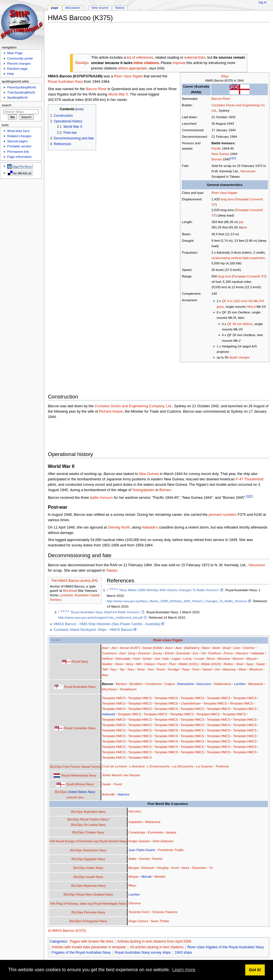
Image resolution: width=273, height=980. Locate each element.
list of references (140, 58)
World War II (118, 94)
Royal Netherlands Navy (79, 775)
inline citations (146, 63)
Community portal (20, 58)
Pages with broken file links (91, 941)
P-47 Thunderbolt (250, 479)
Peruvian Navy (95, 912)
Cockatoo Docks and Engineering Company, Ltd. (133, 406)
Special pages (17, 141)
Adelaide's (150, 527)
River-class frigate (168, 640)
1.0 (111, 589)
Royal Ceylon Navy (94, 819)
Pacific (216, 149)
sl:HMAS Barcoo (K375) (67, 931)
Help (10, 74)
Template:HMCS (114, 698)
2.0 (63, 611)
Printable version (19, 146)
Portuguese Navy (95, 921)
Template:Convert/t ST (249, 276)
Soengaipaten (143, 490)
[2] (235, 158)
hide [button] (79, 109)
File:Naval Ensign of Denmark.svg (74, 841)
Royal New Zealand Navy (95, 894)
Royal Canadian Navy (80, 728)
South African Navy (80, 784)
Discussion (73, 8)
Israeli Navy (95, 877)
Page (55, 8)
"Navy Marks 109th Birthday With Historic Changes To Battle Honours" (169, 590)
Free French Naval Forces (82, 767)
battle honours (101, 498)
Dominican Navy (95, 850)
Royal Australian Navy (65, 82)
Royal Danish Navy (113, 841)
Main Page (15, 53)
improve (179, 63)
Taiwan (112, 570)
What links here (18, 131)
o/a (245, 227)
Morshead (70, 591)
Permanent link (18, 152)
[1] (231, 158)
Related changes (19, 136)
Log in (263, 2)
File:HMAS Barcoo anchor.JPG (75, 581)
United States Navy (81, 792)
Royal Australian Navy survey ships (143, 953)
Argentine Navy (95, 812)
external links (195, 58)
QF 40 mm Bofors (240, 324)
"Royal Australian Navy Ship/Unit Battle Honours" (105, 612)
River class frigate (224, 193)
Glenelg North (119, 527)
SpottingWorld (17, 97)
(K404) (153, 648)
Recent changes (19, 63)
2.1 (67, 611)
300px (225, 76)
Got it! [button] (255, 970)
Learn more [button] (184, 970)
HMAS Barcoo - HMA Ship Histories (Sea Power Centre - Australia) (107, 624)
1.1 (116, 589)
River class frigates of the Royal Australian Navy (226, 947)
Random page (17, 69)
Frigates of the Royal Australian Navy (81, 953)
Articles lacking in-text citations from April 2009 (154, 941)
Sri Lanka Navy (95, 825)
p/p (241, 222)
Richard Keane (111, 411)
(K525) (211, 664)
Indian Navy (95, 868)
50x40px (82, 63)
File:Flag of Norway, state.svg (71, 903)
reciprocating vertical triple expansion (238, 258)
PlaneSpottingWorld (21, 87)
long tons (227, 199)
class (75, 797)
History (120, 8)
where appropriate (132, 68)
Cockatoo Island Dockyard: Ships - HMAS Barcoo (93, 630)
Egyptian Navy (95, 859)
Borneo (217, 159)
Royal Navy (80, 661)
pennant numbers (223, 515)
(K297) (130, 648)
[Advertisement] (151, 39)
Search (7, 105)
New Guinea (220, 154)
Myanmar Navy (95, 886)
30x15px (56, 767)
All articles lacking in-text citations (157, 947)
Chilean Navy (95, 832)
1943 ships (183, 953)
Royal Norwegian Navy (110, 903)
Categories (58, 941)
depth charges (240, 357)
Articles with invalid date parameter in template (89, 947)
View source (100, 8)
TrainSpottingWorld (21, 92)
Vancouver (248, 171)
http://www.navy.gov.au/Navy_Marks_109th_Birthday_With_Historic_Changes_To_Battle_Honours (177, 601)
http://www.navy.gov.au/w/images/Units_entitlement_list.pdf (100, 618)
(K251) (189, 664)
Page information (19, 157)
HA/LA (251, 307)
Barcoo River (221, 99)
